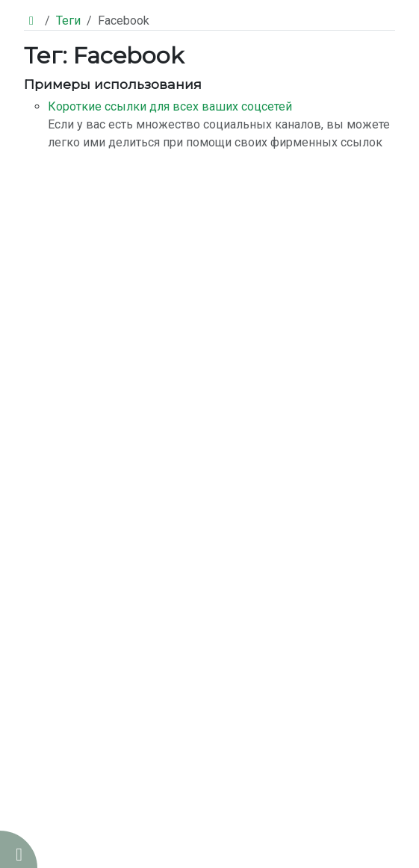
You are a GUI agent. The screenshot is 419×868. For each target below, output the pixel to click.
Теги (68, 21)
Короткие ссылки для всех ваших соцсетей (170, 106)
